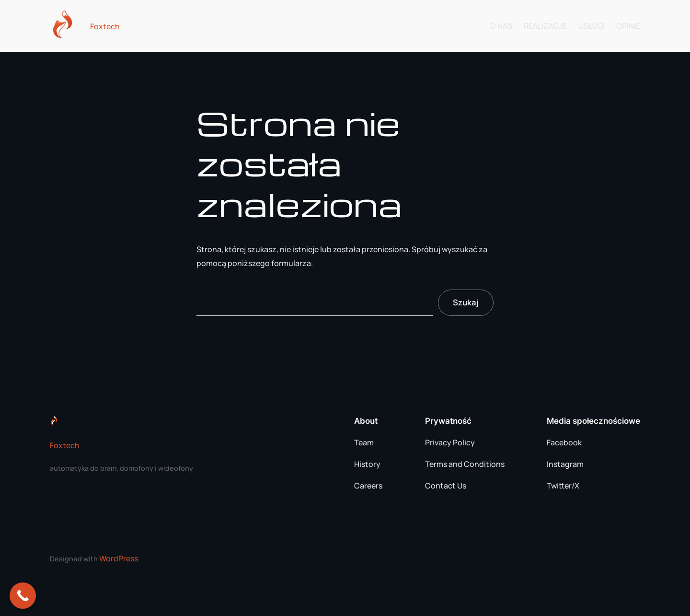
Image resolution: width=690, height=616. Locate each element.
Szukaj (466, 302)
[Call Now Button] (23, 596)
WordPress (119, 558)
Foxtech (105, 26)
